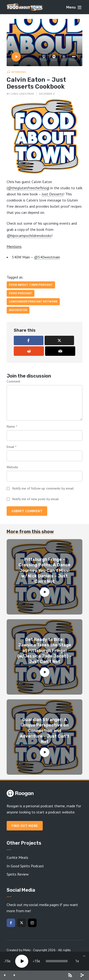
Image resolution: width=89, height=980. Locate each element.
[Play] (22, 961)
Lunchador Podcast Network (33, 301)
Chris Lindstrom (22, 94)
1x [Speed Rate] (77, 961)
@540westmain (47, 257)
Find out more (25, 826)
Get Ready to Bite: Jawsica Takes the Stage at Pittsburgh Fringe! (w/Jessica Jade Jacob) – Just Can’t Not (44, 651)
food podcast (21, 293)
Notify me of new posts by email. (36, 499)
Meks (27, 950)
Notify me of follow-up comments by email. (43, 488)
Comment (13, 381)
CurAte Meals (17, 857)
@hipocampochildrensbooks (29, 236)
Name (12, 426)
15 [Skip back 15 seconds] (7, 961)
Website (12, 467)
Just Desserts (53, 194)
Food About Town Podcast (31, 285)
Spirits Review (18, 874)
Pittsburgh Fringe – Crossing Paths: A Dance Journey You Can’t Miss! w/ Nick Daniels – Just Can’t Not (44, 571)
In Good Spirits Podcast (25, 866)
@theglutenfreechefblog (28, 188)
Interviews (19, 72)
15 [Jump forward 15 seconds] (36, 961)
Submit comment (27, 511)
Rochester (18, 310)
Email (12, 447)
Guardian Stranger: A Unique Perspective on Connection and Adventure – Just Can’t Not (44, 731)
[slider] (57, 961)
